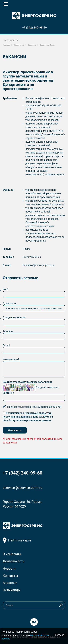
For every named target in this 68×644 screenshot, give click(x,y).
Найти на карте (20, 540)
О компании (12, 554)
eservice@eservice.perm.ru (22, 488)
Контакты (10, 576)
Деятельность (14, 561)
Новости (9, 568)
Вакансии (10, 583)
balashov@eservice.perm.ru (38, 265)
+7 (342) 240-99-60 (35, 28)
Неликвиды (12, 590)
